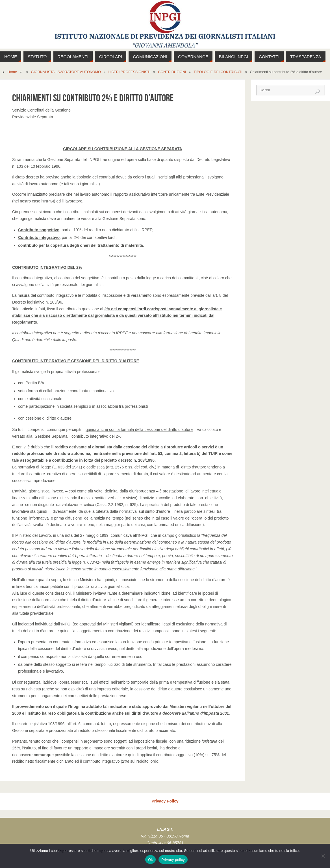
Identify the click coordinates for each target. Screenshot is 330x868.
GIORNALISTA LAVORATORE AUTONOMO (66, 72)
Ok (150, 860)
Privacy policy (173, 860)
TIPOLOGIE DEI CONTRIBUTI (218, 72)
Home (12, 72)
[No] (323, 856)
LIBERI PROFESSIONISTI (129, 72)
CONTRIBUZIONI (172, 72)
